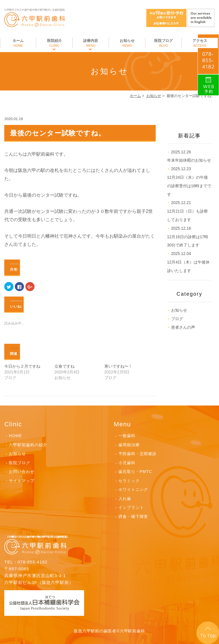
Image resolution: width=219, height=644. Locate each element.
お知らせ (127, 43)
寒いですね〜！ (118, 366)
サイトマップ (22, 481)
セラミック (129, 481)
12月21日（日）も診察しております (187, 211)
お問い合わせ (22, 472)
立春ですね (64, 366)
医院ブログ (163, 43)
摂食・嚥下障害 (133, 517)
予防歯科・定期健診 (138, 454)
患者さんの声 (183, 327)
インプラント (131, 507)
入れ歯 (125, 499)
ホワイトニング (133, 489)
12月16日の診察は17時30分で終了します (188, 237)
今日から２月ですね (22, 366)
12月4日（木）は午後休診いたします (188, 262)
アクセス (200, 43)
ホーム (18, 43)
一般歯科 (127, 436)
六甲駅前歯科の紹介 (28, 445)
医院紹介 (54, 43)
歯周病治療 (129, 445)
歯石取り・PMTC (135, 472)
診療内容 (91, 43)
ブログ (177, 319)
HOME (15, 436)
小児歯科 (127, 463)
